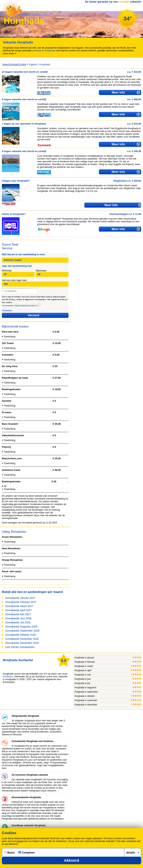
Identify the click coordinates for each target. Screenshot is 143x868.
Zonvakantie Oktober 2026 (21, 635)
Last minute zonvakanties (20, 647)
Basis (9, 852)
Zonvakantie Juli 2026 (18, 622)
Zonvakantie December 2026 (22, 643)
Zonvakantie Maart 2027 (19, 606)
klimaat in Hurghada (45, 50)
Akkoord (71, 860)
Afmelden (7, 310)
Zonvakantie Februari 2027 (21, 602)
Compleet (26, 852)
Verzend (33, 315)
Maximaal (41, 271)
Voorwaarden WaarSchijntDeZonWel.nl (20, 306)
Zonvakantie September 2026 (22, 631)
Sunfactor (8, 676)
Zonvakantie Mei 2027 (18, 614)
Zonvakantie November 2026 (22, 639)
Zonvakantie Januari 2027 (20, 598)
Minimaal (7, 271)
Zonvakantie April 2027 (18, 610)
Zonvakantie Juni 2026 (18, 618)
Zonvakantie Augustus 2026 (21, 627)
